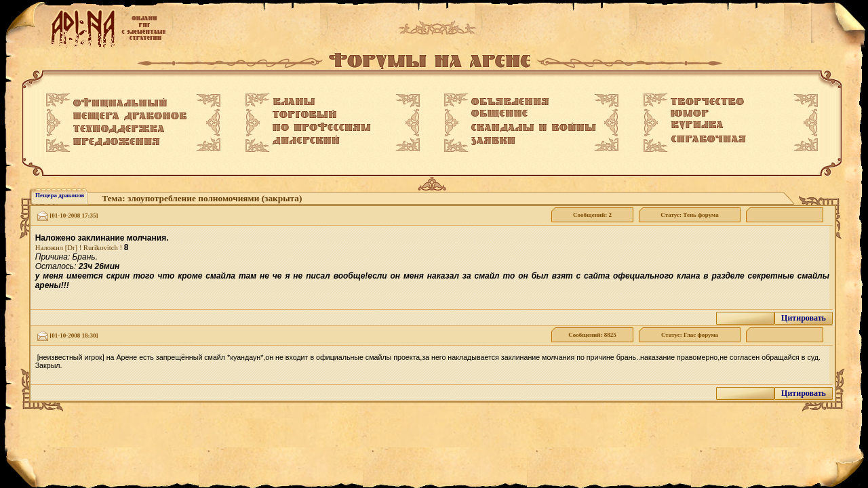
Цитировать (804, 318)
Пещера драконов (60, 195)
